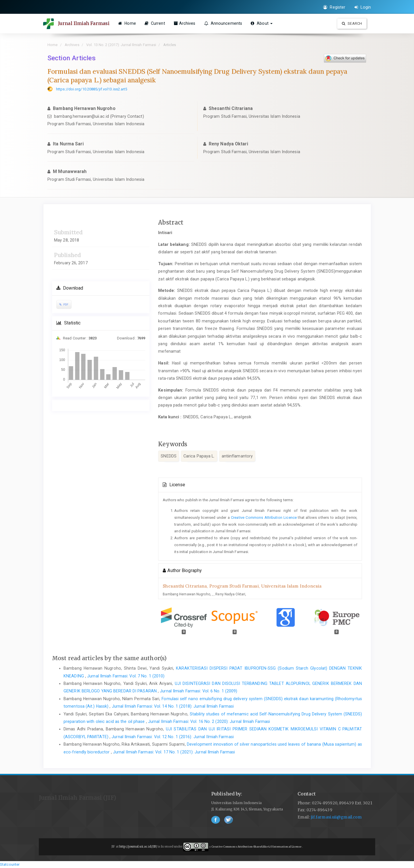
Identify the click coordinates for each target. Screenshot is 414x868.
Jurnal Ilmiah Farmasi (84, 23)
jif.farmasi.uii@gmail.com (336, 817)
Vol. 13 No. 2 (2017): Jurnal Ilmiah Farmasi (121, 45)
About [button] (262, 23)
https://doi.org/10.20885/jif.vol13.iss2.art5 (92, 89)
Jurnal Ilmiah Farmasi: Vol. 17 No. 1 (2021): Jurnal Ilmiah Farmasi (174, 752)
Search (352, 23)
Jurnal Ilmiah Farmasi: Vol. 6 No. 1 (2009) (199, 691)
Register (334, 7)
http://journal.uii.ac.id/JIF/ (139, 847)
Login (363, 7)
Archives (185, 23)
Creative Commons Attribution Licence (264, 517)
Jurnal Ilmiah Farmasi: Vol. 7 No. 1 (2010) (126, 676)
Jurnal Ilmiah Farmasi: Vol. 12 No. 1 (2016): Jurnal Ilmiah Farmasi (173, 737)
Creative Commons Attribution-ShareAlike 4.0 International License (257, 847)
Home (127, 23)
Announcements (223, 23)
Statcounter (10, 864)
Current (155, 23)
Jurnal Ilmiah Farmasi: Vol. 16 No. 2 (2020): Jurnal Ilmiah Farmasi (209, 721)
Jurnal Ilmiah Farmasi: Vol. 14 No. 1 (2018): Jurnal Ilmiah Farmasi (173, 706)
